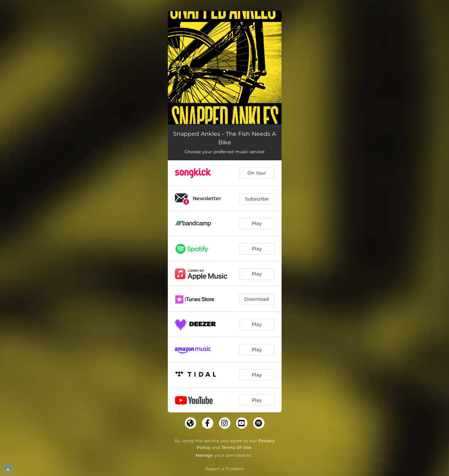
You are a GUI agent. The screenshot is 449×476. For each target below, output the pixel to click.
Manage (204, 455)
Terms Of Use (236, 447)
